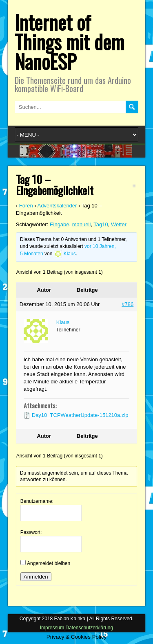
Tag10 (101, 224)
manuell (82, 224)
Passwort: (31, 532)
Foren (26, 206)
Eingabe (60, 224)
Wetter (119, 224)
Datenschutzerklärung (89, 628)
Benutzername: (37, 501)
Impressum (52, 628)
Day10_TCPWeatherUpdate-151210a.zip (80, 415)
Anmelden (36, 577)
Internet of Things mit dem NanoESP (70, 42)
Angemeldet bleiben (49, 563)
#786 (127, 304)
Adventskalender (57, 206)
